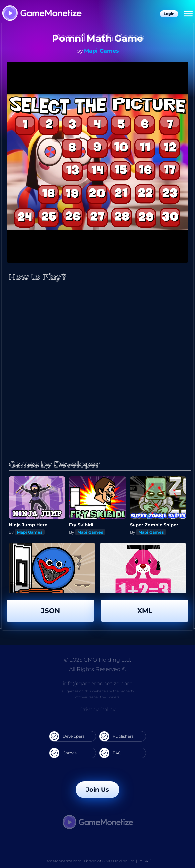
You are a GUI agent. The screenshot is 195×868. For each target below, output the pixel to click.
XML (145, 611)
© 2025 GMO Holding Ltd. (97, 660)
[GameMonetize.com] (42, 14)
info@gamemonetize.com (98, 684)
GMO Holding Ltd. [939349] (127, 861)
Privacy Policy (98, 710)
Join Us (97, 790)
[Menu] (188, 14)
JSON (51, 611)
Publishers (116, 736)
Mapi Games (102, 51)
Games (63, 753)
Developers (67, 736)
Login (169, 14)
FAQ (110, 753)
